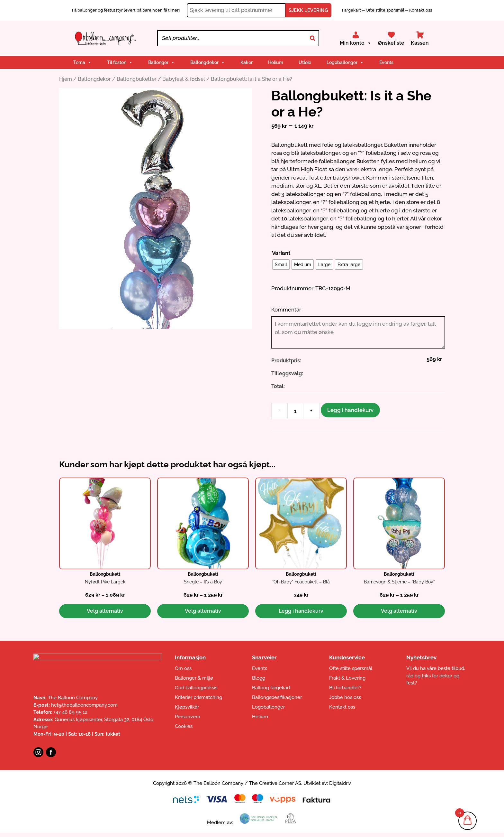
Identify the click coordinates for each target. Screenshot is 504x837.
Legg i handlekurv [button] (301, 611)
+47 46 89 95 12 (71, 712)
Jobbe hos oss (345, 697)
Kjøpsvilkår (187, 707)
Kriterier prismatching (198, 697)
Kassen (420, 43)
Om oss (183, 668)
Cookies (184, 726)
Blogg (259, 678)
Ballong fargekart (271, 688)
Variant (281, 253)
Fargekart (352, 10)
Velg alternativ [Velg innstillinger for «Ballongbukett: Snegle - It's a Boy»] (203, 611)
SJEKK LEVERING (308, 10)
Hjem (66, 79)
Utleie (305, 62)
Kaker (247, 62)
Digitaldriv (340, 783)
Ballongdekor (208, 62)
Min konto (356, 43)
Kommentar (286, 310)
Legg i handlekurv (350, 410)
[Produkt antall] (295, 411)
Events (386, 62)
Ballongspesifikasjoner (277, 697)
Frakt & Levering (347, 678)
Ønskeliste (391, 43)
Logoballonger (345, 62)
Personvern (188, 717)
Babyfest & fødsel (184, 79)
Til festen (120, 62)
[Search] (312, 38)
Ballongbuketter (137, 79)
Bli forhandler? (345, 688)
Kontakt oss (421, 10)
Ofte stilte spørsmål (385, 10)
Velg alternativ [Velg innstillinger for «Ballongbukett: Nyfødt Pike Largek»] (105, 611)
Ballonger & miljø (194, 678)
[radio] (281, 265)
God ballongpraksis (196, 688)
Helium (276, 62)
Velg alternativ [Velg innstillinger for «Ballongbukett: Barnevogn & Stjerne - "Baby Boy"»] (399, 611)
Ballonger (162, 62)
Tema (82, 62)
